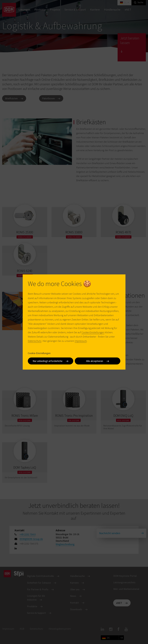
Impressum (81, 341)
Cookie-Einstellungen (93, 332)
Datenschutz (35, 341)
